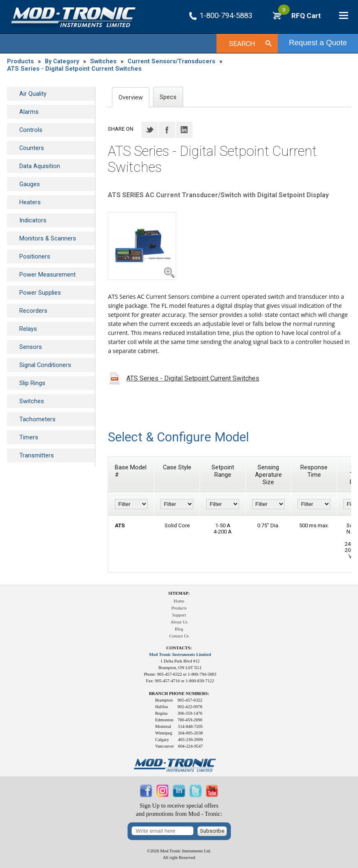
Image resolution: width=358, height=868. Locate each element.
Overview (131, 97)
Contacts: (179, 648)
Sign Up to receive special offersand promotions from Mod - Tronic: (179, 810)
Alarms (29, 112)
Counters (32, 148)
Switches (103, 61)
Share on (121, 129)
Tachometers (37, 419)
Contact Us (179, 636)
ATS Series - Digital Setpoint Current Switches (74, 69)
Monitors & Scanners (48, 238)
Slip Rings (32, 383)
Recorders (33, 311)
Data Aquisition (40, 166)
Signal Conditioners (45, 365)
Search (242, 44)
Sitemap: (179, 593)
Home (179, 601)
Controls (31, 130)
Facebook (167, 130)
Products (20, 61)
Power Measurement (48, 275)
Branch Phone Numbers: (179, 694)
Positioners (35, 256)
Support (179, 615)
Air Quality (33, 94)
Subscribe (212, 831)
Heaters (30, 202)
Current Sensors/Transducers (171, 61)
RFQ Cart (300, 16)
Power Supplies (40, 293)
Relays (28, 329)
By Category (62, 61)
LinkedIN (184, 130)
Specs (168, 97)
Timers (29, 437)
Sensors (31, 347)
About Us (179, 622)
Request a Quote (318, 43)
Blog (179, 629)
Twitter (150, 130)
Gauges (30, 184)
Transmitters (37, 455)
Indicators (33, 220)
